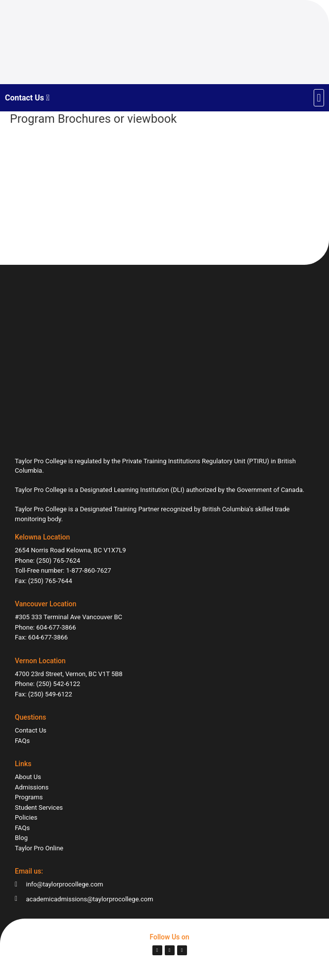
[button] (319, 98)
